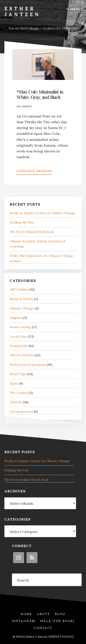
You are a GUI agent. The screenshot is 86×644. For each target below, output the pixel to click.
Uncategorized (21, 411)
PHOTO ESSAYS (22, 355)
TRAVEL (16, 402)
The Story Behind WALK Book (32, 232)
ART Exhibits (24, 106)
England (16, 318)
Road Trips (18, 374)
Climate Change (22, 308)
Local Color (19, 336)
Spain (14, 383)
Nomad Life (19, 346)
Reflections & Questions (28, 365)
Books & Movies (22, 299)
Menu (75, 9)
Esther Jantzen (22, 12)
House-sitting (20, 327)
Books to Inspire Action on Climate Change (43, 213)
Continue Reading (35, 172)
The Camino (19, 393)
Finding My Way (22, 222)
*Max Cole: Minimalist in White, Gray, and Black (40, 95)
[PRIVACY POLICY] (62, 637)
